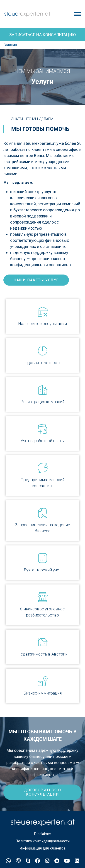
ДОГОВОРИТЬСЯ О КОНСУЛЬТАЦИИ (42, 792)
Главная (10, 45)
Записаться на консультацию (42, 35)
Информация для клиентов (43, 848)
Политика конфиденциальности (42, 841)
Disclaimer (42, 834)
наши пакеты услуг (36, 280)
